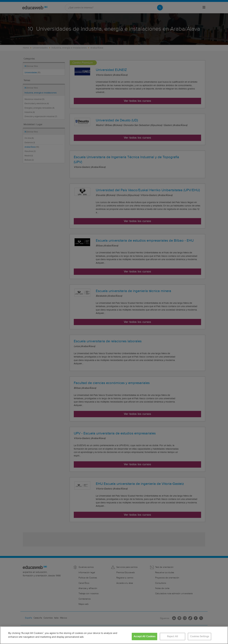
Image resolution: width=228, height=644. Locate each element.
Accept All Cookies (144, 636)
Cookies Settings (200, 636)
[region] (114, 635)
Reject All (173, 636)
